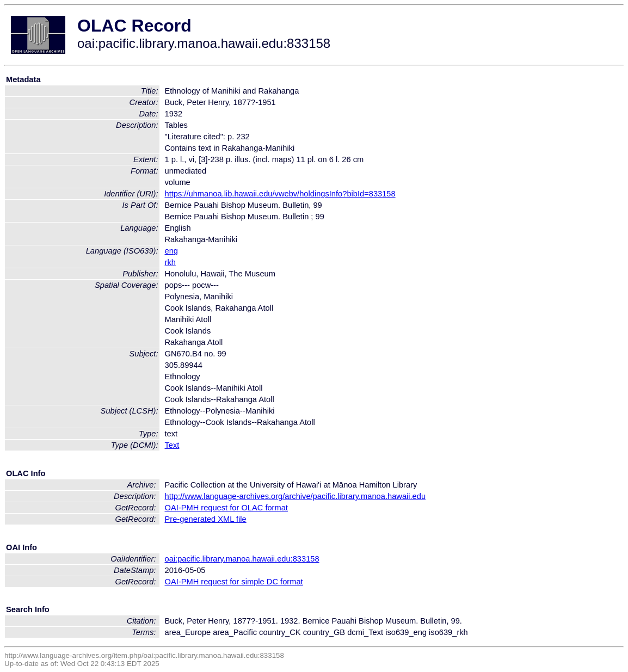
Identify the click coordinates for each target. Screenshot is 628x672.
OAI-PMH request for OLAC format (226, 508)
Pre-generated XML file (206, 519)
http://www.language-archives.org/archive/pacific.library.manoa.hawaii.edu (295, 496)
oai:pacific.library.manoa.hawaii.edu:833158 (242, 559)
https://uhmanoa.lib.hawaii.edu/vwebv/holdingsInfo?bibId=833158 (280, 194)
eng (171, 251)
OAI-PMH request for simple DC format (234, 582)
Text (172, 445)
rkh (170, 262)
